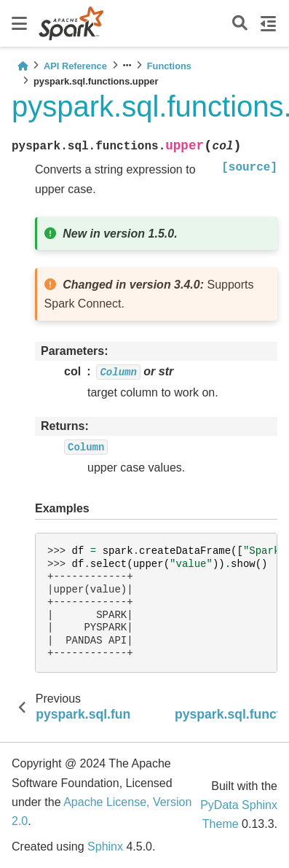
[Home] (23, 66)
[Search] (240, 24)
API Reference (75, 66)
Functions (169, 66)
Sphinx (105, 847)
